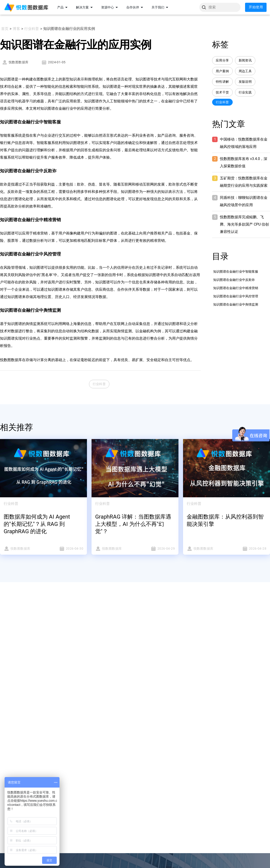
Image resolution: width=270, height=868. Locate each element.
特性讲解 (222, 82)
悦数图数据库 (15, 62)
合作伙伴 (135, 7)
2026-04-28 (248, 549)
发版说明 (245, 82)
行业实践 (245, 92)
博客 (16, 29)
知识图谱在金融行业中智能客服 (236, 272)
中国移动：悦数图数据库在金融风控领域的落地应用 (244, 143)
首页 (5, 29)
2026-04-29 (156, 549)
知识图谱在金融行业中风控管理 (236, 296)
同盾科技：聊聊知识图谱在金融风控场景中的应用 (244, 201)
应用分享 (222, 60)
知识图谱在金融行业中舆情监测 (236, 304)
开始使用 (256, 7)
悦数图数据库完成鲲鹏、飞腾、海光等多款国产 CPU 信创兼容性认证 (244, 224)
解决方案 (85, 7)
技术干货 (222, 92)
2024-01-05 (53, 62)
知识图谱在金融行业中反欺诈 (234, 280)
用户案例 (222, 71)
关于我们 (161, 7)
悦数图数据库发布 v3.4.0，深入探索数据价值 (244, 162)
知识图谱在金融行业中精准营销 (236, 288)
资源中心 (110, 7)
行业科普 (32, 29)
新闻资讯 (245, 60)
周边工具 (245, 71)
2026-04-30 (65, 549)
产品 (63, 7)
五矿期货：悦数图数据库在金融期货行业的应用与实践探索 (244, 182)
